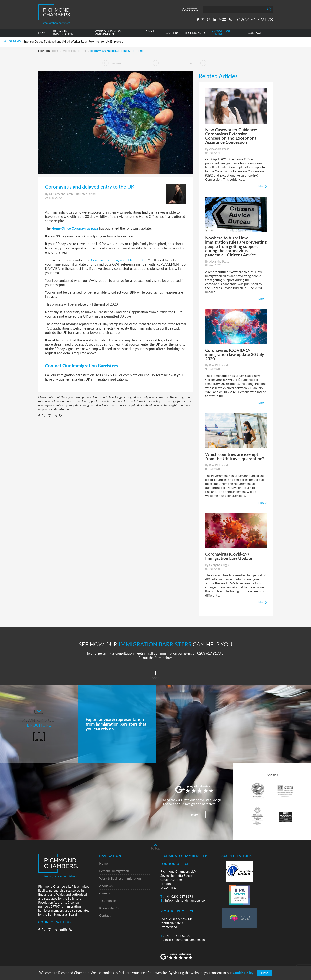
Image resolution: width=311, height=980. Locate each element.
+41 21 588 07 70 (175, 936)
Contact (105, 916)
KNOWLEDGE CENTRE (221, 33)
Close (265, 973)
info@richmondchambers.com (184, 900)
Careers (105, 893)
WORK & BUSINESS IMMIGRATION (107, 33)
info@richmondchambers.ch (183, 940)
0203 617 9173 (255, 19)
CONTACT (255, 33)
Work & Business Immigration (120, 878)
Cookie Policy (243, 973)
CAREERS (172, 33)
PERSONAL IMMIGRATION (63, 33)
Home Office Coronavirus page (75, 228)
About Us (106, 886)
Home (56, 51)
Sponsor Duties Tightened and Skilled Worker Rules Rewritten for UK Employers (73, 42)
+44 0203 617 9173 (177, 896)
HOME (43, 33)
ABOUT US (151, 33)
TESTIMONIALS (195, 33)
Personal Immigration (114, 871)
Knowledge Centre (74, 51)
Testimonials (108, 901)
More (194, 815)
